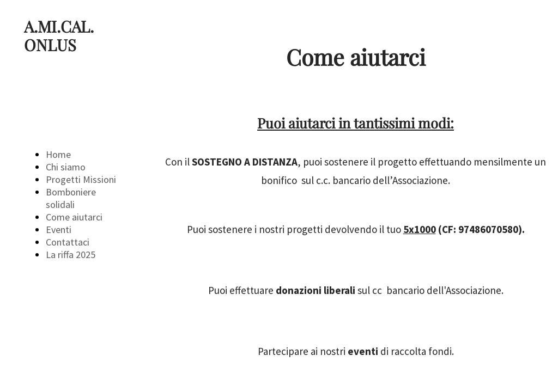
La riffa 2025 (71, 255)
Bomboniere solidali (71, 198)
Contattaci (68, 242)
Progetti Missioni (81, 179)
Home (58, 154)
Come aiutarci (74, 217)
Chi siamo (66, 167)
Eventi (59, 229)
